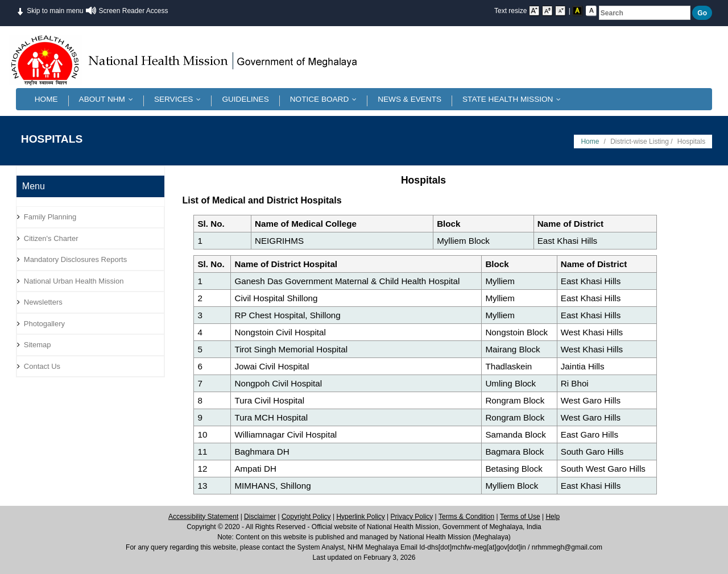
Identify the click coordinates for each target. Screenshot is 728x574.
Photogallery (44, 324)
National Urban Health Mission (74, 281)
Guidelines (245, 99)
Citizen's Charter (51, 238)
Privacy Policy (412, 517)
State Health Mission (514, 99)
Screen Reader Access (133, 11)
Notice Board (326, 99)
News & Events (409, 99)
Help (553, 517)
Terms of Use (520, 517)
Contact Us (42, 366)
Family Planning (50, 217)
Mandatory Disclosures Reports (75, 259)
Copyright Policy (306, 517)
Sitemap (38, 345)
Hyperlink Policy (360, 517)
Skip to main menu (50, 10)
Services (180, 99)
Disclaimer (260, 517)
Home (46, 99)
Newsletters (43, 302)
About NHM (109, 99)
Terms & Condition (466, 517)
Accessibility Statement (203, 517)
